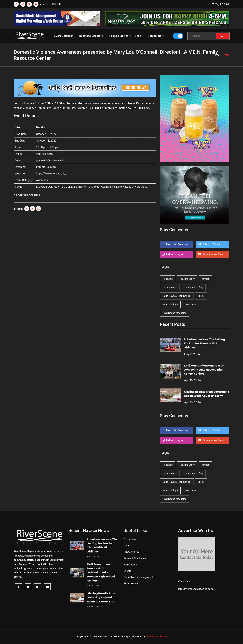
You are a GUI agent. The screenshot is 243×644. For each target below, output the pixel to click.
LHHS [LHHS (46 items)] (201, 296)
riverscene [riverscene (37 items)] (191, 305)
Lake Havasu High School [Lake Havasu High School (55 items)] (177, 296)
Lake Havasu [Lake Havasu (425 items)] (170, 287)
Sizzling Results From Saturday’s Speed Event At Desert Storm (207, 394)
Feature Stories (120, 36)
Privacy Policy (131, 552)
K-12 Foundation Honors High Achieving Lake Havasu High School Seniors (204, 370)
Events (128, 571)
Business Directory (93, 36)
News (127, 546)
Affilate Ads (130, 565)
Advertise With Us (51, 4)
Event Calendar (65, 36)
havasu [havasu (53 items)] (206, 279)
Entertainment (132, 584)
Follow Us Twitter (212, 244)
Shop (140, 36)
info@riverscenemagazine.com (195, 589)
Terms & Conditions (135, 558)
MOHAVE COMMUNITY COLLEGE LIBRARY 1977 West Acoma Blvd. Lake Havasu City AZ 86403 (92, 187)
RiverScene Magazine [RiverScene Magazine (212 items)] (175, 313)
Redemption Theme (157, 637)
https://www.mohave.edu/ (51, 174)
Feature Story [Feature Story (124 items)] (187, 279)
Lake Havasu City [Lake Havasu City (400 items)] (193, 287)
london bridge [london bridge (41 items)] (170, 305)
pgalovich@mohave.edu (50, 160)
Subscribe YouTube (213, 254)
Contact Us (156, 36)
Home (216, 55)
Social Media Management (138, 577)
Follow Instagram (175, 254)
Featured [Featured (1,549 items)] (168, 279)
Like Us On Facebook (177, 244)
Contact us (130, 539)
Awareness (43, 180)
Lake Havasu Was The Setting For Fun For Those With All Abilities (205, 343)
